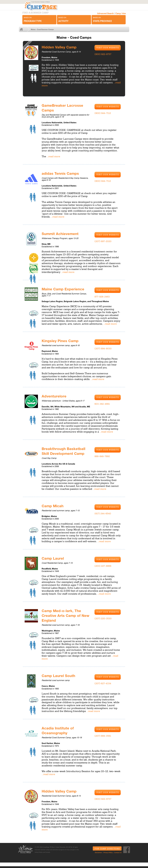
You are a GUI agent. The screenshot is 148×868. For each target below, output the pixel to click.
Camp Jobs (120, 16)
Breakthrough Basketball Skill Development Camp (64, 453)
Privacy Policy (107, 854)
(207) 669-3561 (103, 738)
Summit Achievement (61, 236)
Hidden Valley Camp (60, 49)
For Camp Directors (106, 851)
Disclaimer (97, 854)
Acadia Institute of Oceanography (58, 732)
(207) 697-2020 (103, 244)
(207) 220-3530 (103, 620)
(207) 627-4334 (103, 685)
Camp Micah (53, 508)
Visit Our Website (108, 50)
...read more (53, 159)
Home (26, 32)
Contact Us (117, 854)
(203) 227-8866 (103, 568)
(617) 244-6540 (103, 516)
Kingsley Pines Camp (61, 343)
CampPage (47, 7)
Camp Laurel (53, 560)
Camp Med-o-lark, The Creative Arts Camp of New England (62, 617)
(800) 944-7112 (103, 116)
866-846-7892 (102, 459)
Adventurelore (55, 398)
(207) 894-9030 (103, 351)
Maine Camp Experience (64, 291)
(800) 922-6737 (103, 57)
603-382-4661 (102, 406)
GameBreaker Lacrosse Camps (63, 110)
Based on (39, 22)
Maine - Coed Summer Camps (44, 32)
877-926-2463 (102, 299)
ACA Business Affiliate (25, 851)
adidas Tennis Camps (61, 176)
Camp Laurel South (59, 677)
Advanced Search (105, 16)
